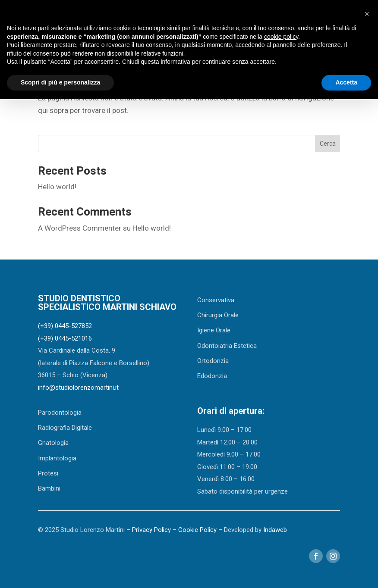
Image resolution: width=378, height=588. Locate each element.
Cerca (328, 144)
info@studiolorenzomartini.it (78, 388)
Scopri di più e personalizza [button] (60, 82)
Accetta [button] (346, 82)
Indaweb (275, 530)
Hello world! (57, 187)
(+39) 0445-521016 (65, 338)
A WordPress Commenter (80, 228)
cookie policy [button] (281, 37)
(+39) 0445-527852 (65, 326)
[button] (367, 14)
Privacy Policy (151, 530)
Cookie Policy (197, 530)
